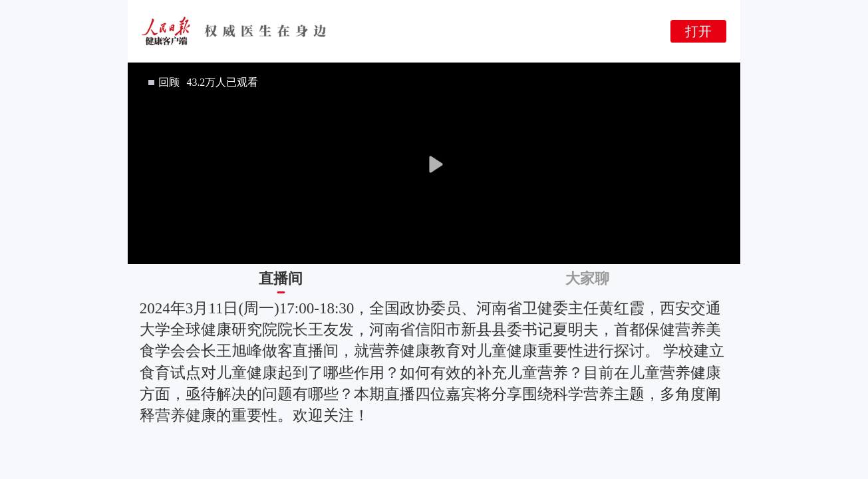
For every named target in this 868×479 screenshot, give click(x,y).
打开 (698, 31)
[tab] (281, 279)
